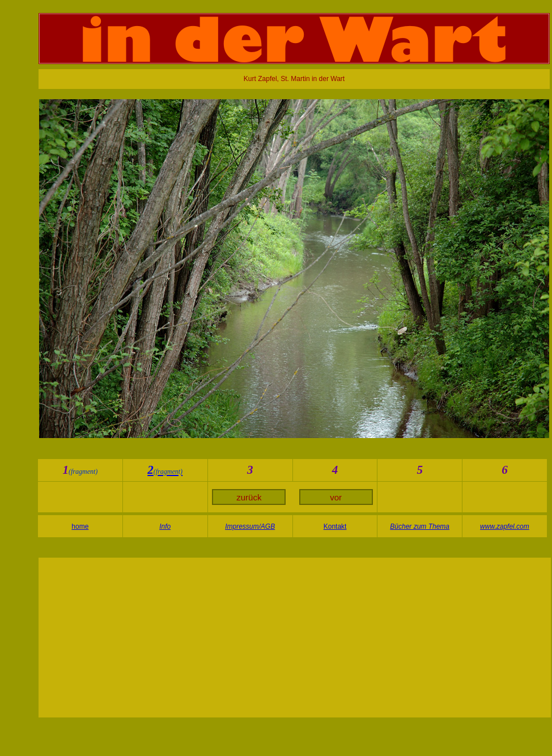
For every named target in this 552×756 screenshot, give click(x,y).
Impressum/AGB (250, 526)
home (80, 526)
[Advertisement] (295, 638)
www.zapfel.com (505, 526)
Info (165, 526)
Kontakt (335, 526)
